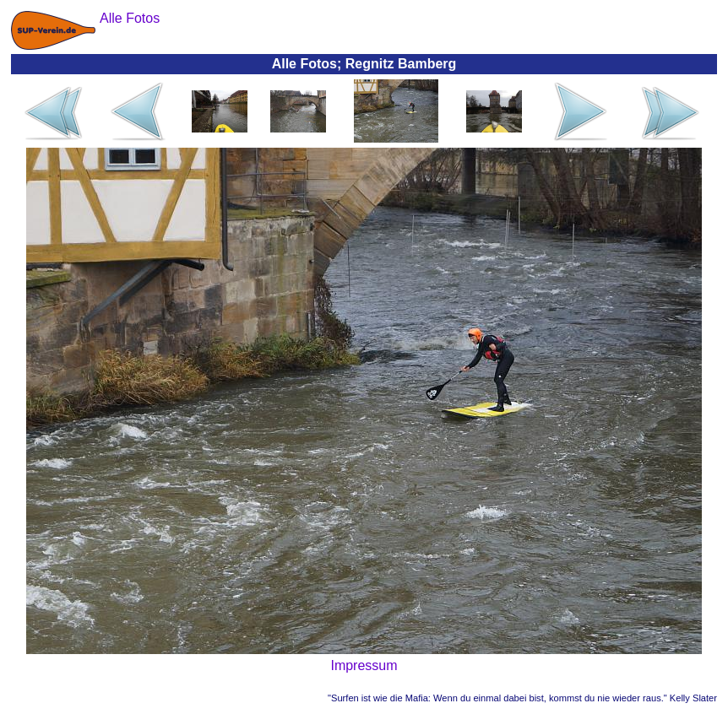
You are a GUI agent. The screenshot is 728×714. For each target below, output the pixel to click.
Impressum (364, 665)
